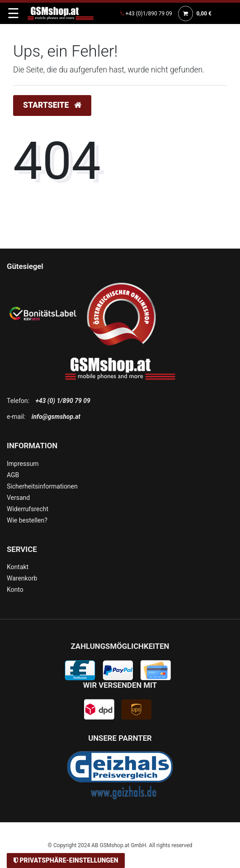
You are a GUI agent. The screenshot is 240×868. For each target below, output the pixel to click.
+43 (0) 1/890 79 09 (63, 401)
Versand (18, 498)
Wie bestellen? (27, 520)
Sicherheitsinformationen (42, 486)
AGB (13, 475)
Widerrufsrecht (28, 509)
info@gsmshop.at (56, 417)
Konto (15, 590)
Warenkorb (22, 578)
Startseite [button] (52, 105)
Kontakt (18, 567)
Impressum (23, 464)
